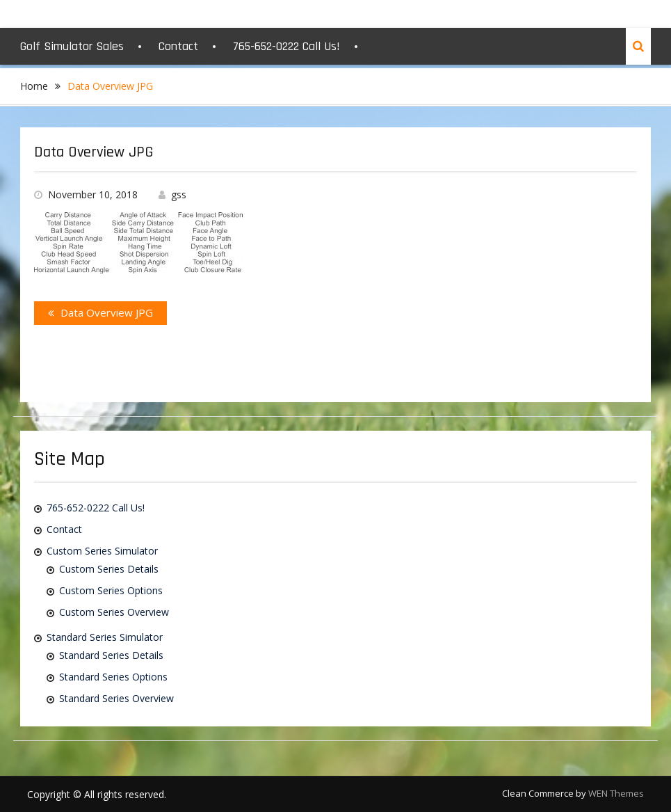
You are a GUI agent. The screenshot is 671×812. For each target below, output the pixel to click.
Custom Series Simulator (102, 551)
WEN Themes (616, 793)
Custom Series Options (111, 590)
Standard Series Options (113, 677)
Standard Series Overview (116, 698)
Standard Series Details (111, 655)
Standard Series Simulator (105, 637)
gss (179, 194)
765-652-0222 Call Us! (286, 46)
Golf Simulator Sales (72, 46)
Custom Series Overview (114, 612)
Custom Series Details (109, 569)
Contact (178, 46)
